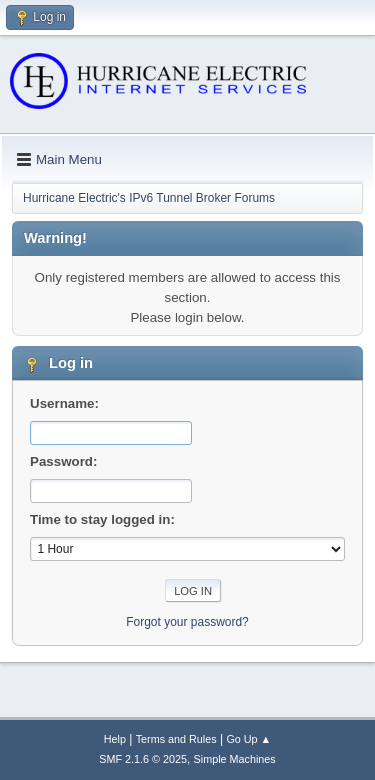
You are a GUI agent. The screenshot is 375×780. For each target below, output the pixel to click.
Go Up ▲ (248, 739)
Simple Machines (235, 759)
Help (115, 739)
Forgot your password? (187, 622)
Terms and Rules (176, 739)
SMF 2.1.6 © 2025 (143, 759)
